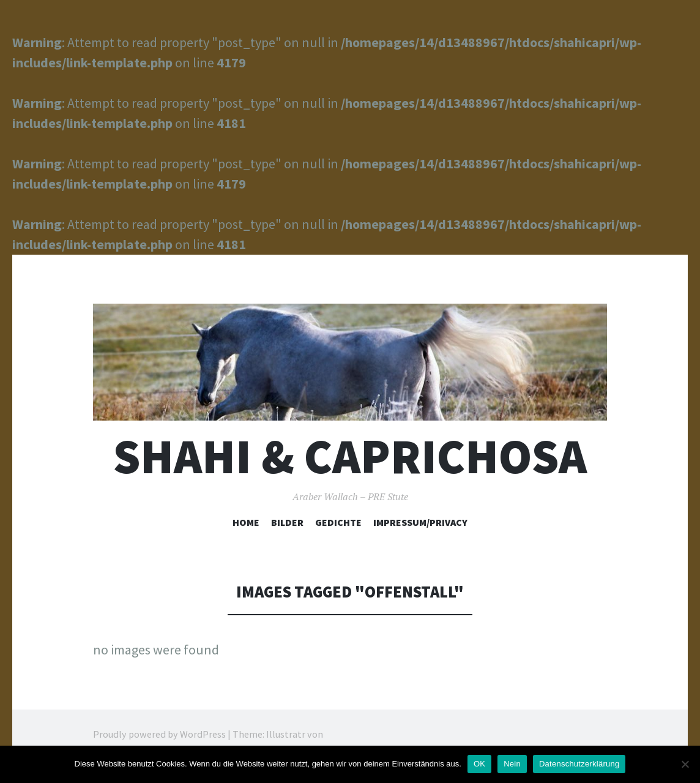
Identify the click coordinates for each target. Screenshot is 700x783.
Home (246, 522)
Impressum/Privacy (420, 522)
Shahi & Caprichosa (350, 456)
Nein (512, 764)
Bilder (287, 522)
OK (479, 764)
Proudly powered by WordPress (159, 734)
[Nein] (685, 764)
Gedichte (338, 522)
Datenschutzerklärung (579, 764)
